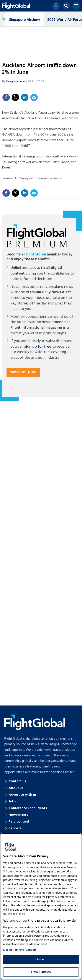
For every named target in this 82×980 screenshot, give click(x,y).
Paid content (19, 822)
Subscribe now (23, 372)
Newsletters (18, 815)
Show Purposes (41, 972)
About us (16, 788)
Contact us (17, 781)
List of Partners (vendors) (20, 950)
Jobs (12, 802)
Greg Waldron (16, 81)
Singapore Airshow (25, 20)
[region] (41, 907)
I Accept (41, 960)
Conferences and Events (28, 808)
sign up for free (38, 347)
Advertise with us (23, 795)
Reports (15, 828)
